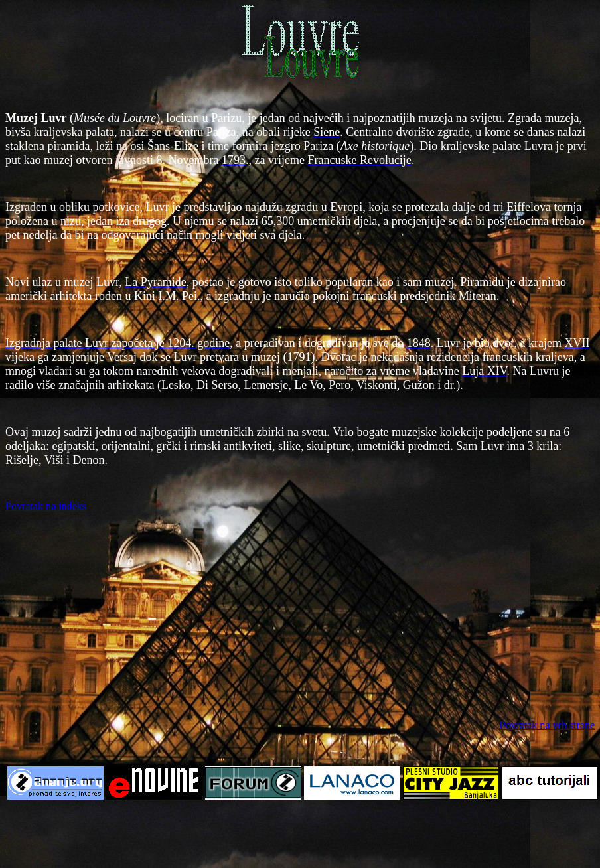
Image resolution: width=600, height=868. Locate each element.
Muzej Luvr (36, 118)
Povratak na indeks (46, 506)
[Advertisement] (300, 616)
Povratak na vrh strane (547, 725)
